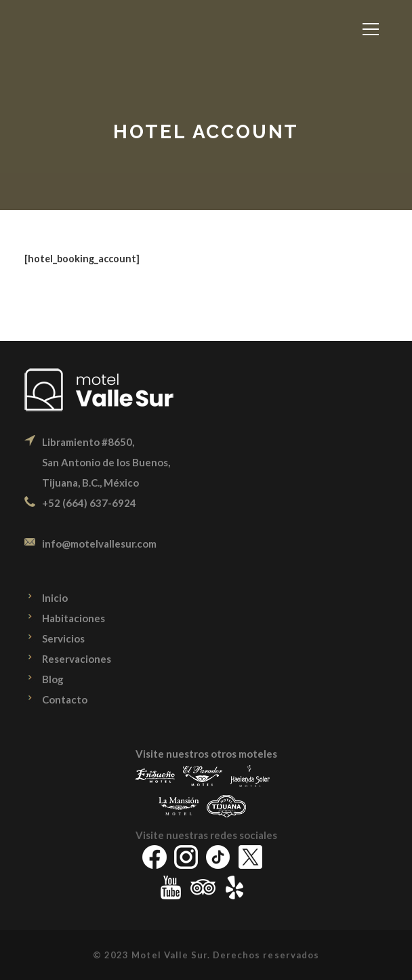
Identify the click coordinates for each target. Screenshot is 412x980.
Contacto (65, 699)
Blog (53, 679)
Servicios (63, 638)
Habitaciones (74, 618)
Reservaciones (77, 659)
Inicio (55, 598)
